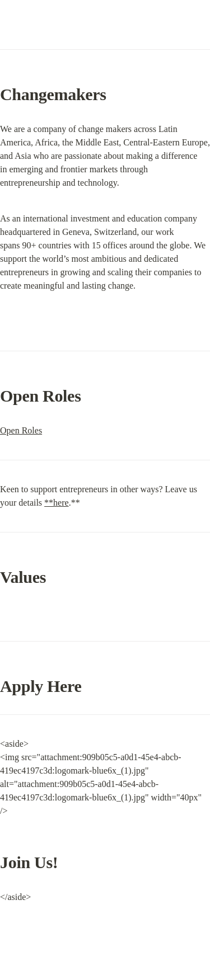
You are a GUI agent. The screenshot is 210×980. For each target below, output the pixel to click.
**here (57, 503)
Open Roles (21, 430)
